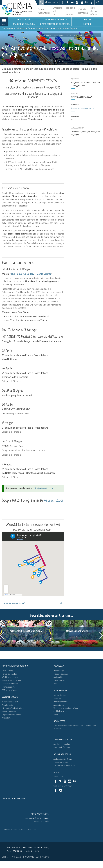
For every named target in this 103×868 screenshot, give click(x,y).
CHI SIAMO (17, 857)
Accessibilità (59, 705)
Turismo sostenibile (10, 702)
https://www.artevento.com (83, 108)
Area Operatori (8, 705)
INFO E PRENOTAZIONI (40, 814)
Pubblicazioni (59, 671)
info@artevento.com (43, 488)
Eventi (15, 61)
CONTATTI (6, 857)
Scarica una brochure (62, 744)
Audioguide (58, 677)
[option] (26, 633)
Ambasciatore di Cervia (63, 759)
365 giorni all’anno (9, 690)
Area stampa (7, 718)
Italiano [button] (53, 2)
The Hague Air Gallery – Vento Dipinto (31, 274)
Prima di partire (8, 687)
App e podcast (59, 680)
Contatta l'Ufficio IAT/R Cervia (37, 818)
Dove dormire (7, 671)
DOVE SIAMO (28, 857)
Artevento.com (54, 501)
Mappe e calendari (61, 674)
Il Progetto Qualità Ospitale (13, 708)
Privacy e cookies (61, 702)
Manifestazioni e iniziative (34, 61)
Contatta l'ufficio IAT (62, 747)
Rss (55, 684)
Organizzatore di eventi (11, 715)
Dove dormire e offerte (95, 11)
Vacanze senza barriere (12, 680)
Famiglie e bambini (10, 674)
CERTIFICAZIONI (43, 857)
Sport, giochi (57, 61)
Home (5, 61)
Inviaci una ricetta (61, 762)
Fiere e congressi (9, 711)
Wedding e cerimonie (10, 677)
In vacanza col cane (10, 684)
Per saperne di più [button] (15, 603)
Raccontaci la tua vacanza (64, 765)
